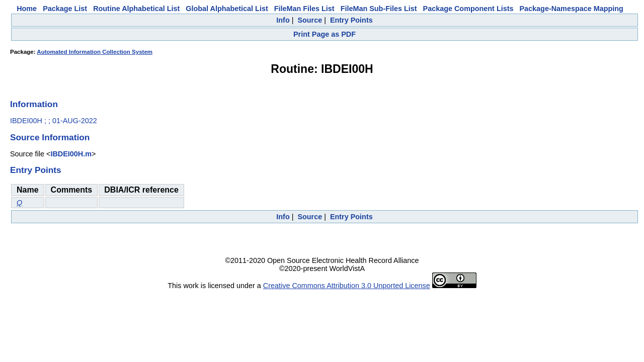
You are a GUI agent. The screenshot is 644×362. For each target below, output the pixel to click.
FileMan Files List (304, 9)
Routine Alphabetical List (136, 9)
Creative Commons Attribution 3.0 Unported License (347, 286)
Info (283, 20)
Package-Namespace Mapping (572, 9)
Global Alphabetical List (227, 9)
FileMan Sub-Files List (379, 9)
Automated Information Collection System (95, 52)
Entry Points (351, 20)
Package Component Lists (468, 9)
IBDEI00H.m (71, 154)
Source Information (50, 137)
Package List (65, 9)
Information (34, 104)
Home (27, 9)
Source (310, 20)
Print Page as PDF (325, 34)
